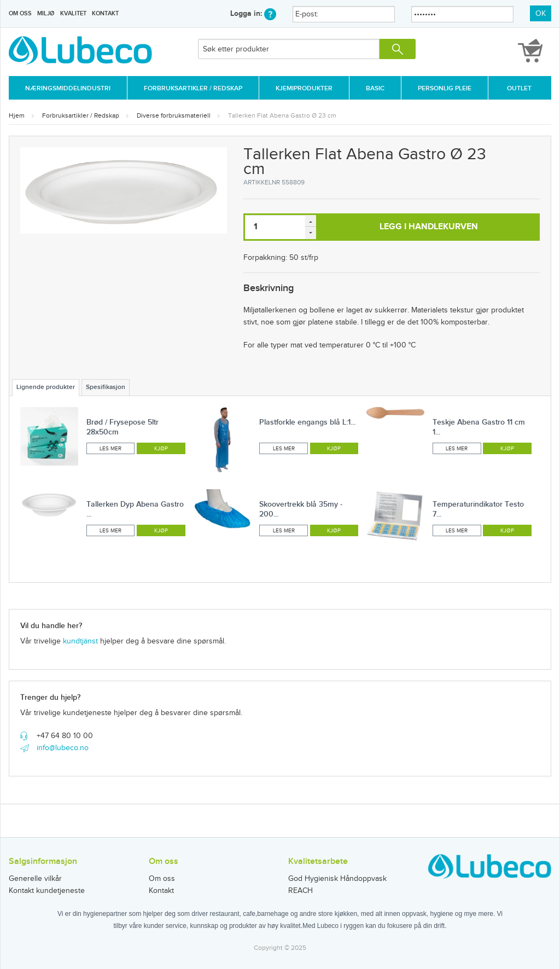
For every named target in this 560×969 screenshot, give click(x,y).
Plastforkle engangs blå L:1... (307, 422)
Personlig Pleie (445, 88)
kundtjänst (80, 641)
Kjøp (161, 449)
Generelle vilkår (35, 879)
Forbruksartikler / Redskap (193, 88)
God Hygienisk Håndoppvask (337, 879)
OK (541, 14)
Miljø (46, 13)
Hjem (17, 115)
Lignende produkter (46, 387)
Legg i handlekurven (429, 227)
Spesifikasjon (106, 387)
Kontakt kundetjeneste (47, 891)
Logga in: (253, 13)
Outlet (519, 88)
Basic (375, 88)
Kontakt (105, 13)
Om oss (20, 13)
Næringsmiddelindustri (68, 88)
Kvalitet (73, 13)
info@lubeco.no (63, 748)
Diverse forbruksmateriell (174, 115)
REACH (301, 891)
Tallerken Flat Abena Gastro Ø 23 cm (282, 115)
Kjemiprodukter (304, 88)
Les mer (110, 449)
